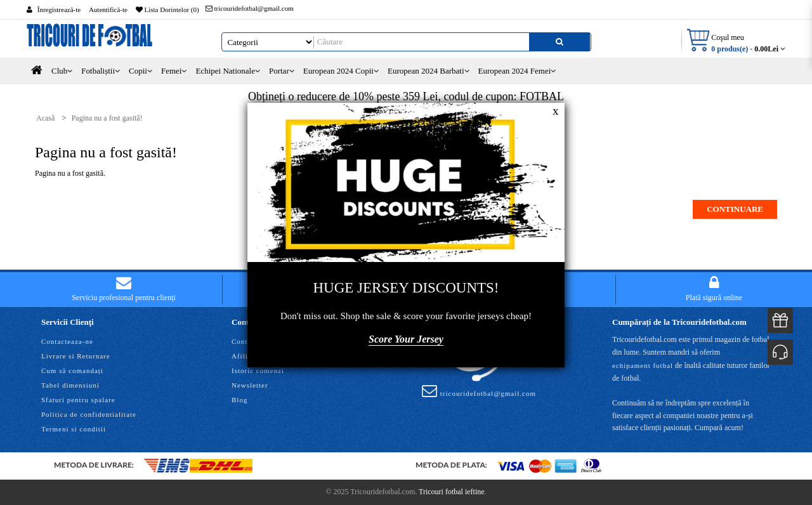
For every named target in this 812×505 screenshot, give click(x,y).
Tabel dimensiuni (70, 385)
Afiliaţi (244, 356)
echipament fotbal (643, 365)
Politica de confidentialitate (89, 414)
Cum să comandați (72, 371)
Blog (239, 400)
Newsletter (250, 385)
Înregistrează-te (59, 10)
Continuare (735, 209)
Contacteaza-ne (67, 341)
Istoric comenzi (258, 371)
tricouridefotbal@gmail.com (250, 8)
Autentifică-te (108, 10)
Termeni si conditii (74, 429)
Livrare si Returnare (76, 356)
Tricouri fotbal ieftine (452, 492)
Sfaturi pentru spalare (78, 400)
